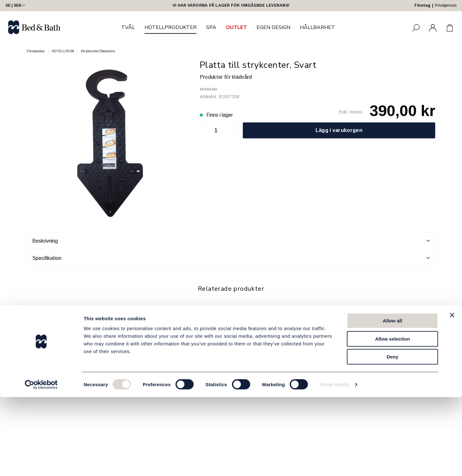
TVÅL (128, 27)
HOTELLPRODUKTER (171, 27)
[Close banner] (452, 394)
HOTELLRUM (63, 51)
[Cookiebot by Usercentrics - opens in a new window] (41, 464)
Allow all (393, 400)
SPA (211, 27)
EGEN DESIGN (273, 27)
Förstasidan (36, 51)
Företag (422, 5)
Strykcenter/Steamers (98, 51)
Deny (393, 436)
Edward (209, 89)
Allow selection (392, 418)
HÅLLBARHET (317, 27)
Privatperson (446, 5)
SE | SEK (16, 5)
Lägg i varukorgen (339, 130)
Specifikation (231, 258)
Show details (335, 463)
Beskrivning (231, 241)
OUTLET (236, 27)
